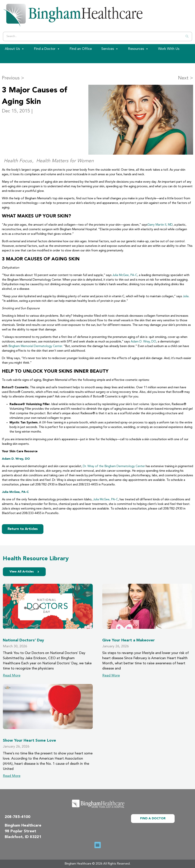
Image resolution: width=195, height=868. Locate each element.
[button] (98, 845)
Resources (138, 49)
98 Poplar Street (20, 831)
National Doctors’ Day (23, 640)
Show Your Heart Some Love (29, 741)
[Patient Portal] (21, 58)
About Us (15, 49)
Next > (186, 78)
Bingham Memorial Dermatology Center (35, 346)
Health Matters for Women (65, 161)
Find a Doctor (47, 49)
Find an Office (81, 49)
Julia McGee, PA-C (125, 275)
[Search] (187, 36)
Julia (186, 296)
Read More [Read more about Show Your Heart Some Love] (12, 776)
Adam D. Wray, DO (143, 342)
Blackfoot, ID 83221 (23, 837)
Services (110, 49)
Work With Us (169, 49)
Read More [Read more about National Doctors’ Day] (12, 676)
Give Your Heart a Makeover (129, 640)
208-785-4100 (18, 817)
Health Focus (18, 161)
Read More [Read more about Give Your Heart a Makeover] (111, 676)
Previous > (13, 78)
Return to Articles (23, 529)
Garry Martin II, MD (160, 225)
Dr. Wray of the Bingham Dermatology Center (114, 466)
